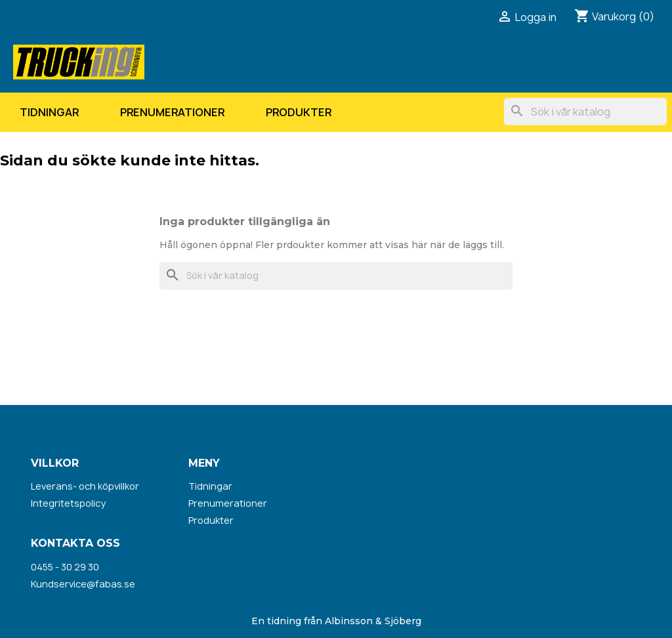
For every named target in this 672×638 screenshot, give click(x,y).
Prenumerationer (172, 112)
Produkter (299, 112)
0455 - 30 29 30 (65, 567)
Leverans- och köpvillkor (85, 486)
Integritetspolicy (68, 503)
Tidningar (49, 112)
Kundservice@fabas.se (83, 584)
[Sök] (585, 112)
